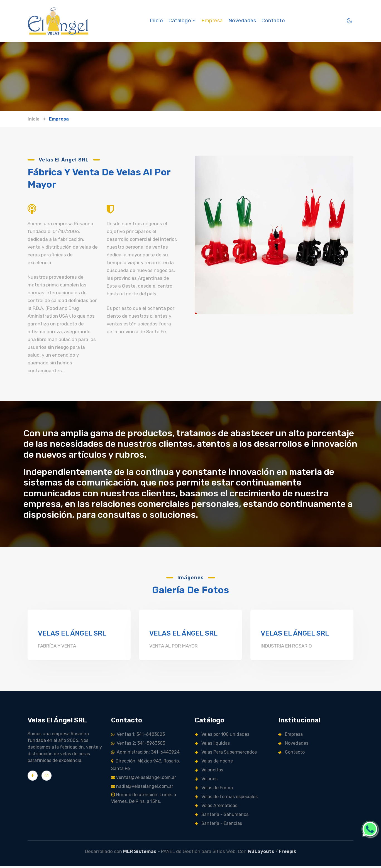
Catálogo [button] (182, 21)
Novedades (242, 21)
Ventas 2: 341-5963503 (138, 745)
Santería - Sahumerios (222, 816)
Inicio (157, 20)
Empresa (212, 21)
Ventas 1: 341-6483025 (138, 736)
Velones (206, 780)
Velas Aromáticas (216, 807)
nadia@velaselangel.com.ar (142, 788)
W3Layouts (261, 853)
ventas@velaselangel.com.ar (144, 779)
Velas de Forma (214, 789)
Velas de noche (214, 763)
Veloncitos (209, 772)
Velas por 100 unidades (222, 736)
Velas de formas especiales (226, 798)
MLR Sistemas (140, 853)
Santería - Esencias (218, 825)
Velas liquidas (212, 745)
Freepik (288, 853)
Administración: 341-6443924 (145, 754)
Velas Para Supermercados (226, 754)
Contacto (273, 21)
